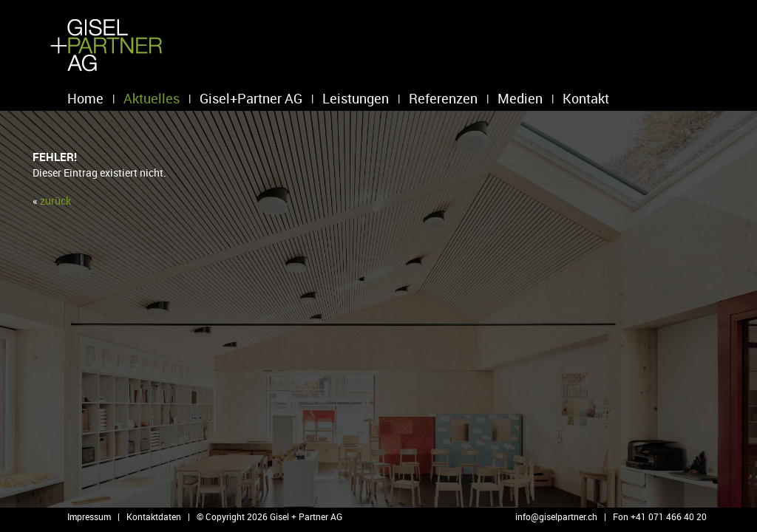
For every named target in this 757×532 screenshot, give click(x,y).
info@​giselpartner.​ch (556, 516)
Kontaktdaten (154, 516)
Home (85, 98)
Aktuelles (152, 98)
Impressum (89, 516)
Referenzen (443, 98)
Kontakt (586, 98)
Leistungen (356, 98)
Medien (520, 98)
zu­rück (55, 201)
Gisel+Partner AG (251, 98)
